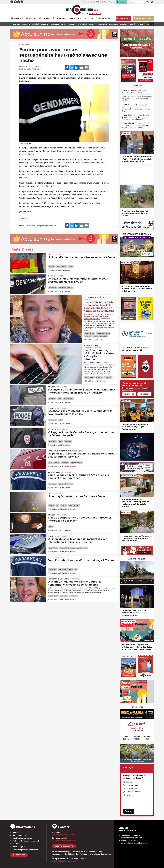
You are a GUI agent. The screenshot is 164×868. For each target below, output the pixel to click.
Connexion (144, 394)
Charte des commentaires (22, 838)
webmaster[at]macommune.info (64, 861)
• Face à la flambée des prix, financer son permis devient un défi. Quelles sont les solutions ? (136, 117)
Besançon (52, 387)
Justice (98, 348)
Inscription (129, 394)
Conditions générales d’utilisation (25, 850)
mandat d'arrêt (64, 548)
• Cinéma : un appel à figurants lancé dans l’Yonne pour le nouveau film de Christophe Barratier (136, 125)
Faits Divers (25, 45)
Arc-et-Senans (54, 472)
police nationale (82, 548)
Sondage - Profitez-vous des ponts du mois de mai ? (135, 777)
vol (76, 569)
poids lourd (65, 463)
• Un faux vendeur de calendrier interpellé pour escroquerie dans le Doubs (137, 99)
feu (57, 505)
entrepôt (51, 505)
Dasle (50, 255)
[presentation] (122, 572)
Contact (16, 832)
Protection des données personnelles (27, 841)
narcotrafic (52, 399)
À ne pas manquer (137, 559)
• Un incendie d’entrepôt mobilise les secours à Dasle (134, 92)
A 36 (50, 463)
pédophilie (99, 377)
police (60, 399)
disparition (88, 336)
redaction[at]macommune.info (63, 835)
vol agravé (68, 441)
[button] (148, 2)
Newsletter (19, 855)
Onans (50, 276)
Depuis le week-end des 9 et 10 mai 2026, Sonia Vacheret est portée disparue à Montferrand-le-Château (98, 316)
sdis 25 (71, 266)
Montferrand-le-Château (94, 297)
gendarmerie (73, 596)
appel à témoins (90, 333)
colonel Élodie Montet (103, 333)
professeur (108, 377)
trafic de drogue (69, 399)
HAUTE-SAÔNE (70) (91, 346)
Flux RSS (16, 844)
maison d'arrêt (53, 548)
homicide (24, 219)
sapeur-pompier (61, 266)
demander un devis (64, 846)
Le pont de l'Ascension (134, 792)
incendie (51, 266)
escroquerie (52, 288)
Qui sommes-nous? (20, 835)
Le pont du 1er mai (132, 785)
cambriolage (53, 420)
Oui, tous (129, 782)
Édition (85, 14)
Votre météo (137, 707)
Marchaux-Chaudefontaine (59, 451)
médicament (53, 441)
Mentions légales (19, 847)
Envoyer (129, 811)
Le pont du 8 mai (132, 788)
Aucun (128, 795)
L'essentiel (137, 86)
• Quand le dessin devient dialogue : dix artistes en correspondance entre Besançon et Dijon (136, 108)
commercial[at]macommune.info (64, 840)
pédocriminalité (89, 377)
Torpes (51, 558)
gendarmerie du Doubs (65, 288)
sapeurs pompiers (76, 463)
